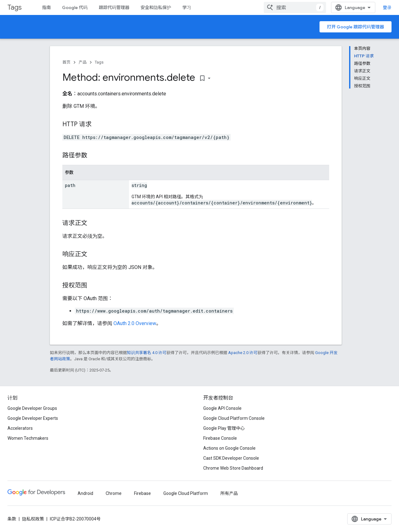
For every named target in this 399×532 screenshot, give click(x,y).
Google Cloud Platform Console (234, 418)
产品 (83, 62)
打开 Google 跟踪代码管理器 (356, 27)
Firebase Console (220, 438)
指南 (46, 7)
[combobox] (295, 7)
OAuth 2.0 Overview (135, 323)
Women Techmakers (28, 438)
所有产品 (229, 493)
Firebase (142, 493)
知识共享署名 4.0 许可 (147, 353)
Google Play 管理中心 (224, 428)
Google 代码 (75, 7)
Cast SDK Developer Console (231, 458)
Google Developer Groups (32, 408)
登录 (387, 7)
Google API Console (222, 408)
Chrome (114, 493)
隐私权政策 (33, 519)
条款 (12, 519)
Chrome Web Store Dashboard (233, 468)
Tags (14, 7)
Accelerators (20, 428)
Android (85, 493)
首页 (66, 62)
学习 (187, 7)
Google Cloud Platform (186, 493)
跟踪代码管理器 (114, 7)
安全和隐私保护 (156, 7)
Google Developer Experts (33, 418)
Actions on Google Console (229, 448)
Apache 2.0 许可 (243, 353)
